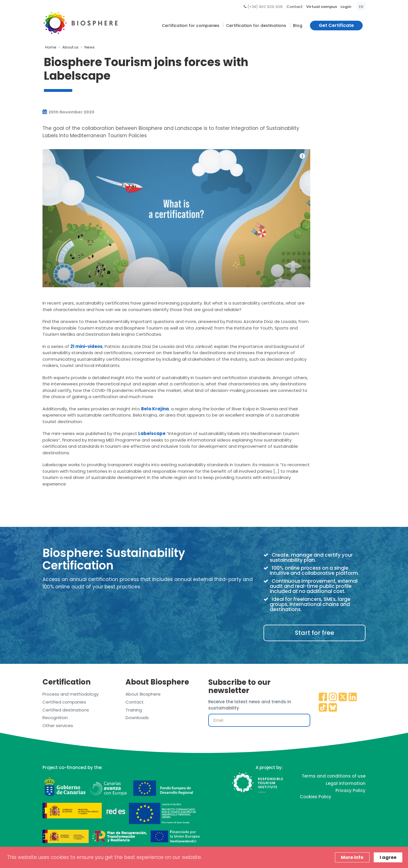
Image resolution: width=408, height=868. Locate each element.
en (361, 7)
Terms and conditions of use (334, 776)
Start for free (314, 633)
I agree (388, 857)
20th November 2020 (68, 112)
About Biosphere (143, 694)
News (90, 47)
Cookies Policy (315, 797)
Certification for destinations (256, 26)
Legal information (346, 783)
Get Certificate (336, 25)
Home (51, 47)
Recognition (55, 718)
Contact (295, 7)
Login (346, 7)
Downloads (137, 718)
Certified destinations (66, 710)
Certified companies (64, 702)
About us (70, 47)
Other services (58, 726)
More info (352, 857)
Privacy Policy (350, 790)
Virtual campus (322, 7)
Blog (298, 26)
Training (134, 710)
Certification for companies (191, 26)
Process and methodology (71, 694)
